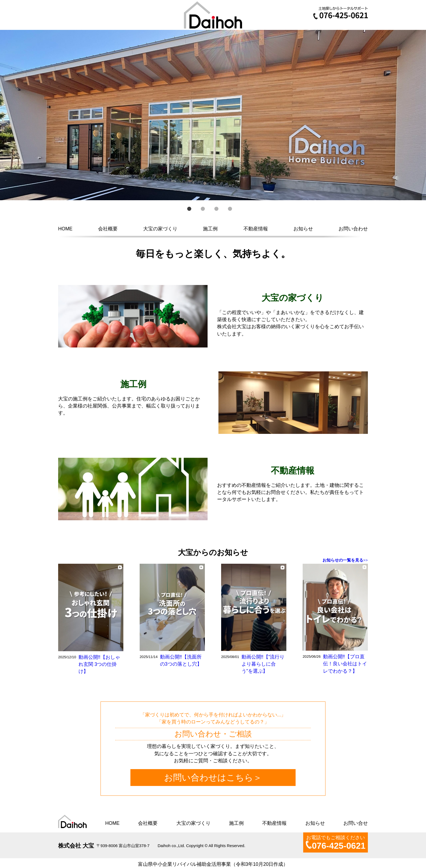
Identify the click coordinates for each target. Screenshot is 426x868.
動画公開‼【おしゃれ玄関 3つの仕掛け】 (99, 664)
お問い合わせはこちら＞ (213, 778)
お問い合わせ (353, 229)
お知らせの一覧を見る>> (345, 560)
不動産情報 (256, 229)
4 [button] (230, 209)
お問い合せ (356, 823)
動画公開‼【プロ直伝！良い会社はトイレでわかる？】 (345, 664)
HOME (65, 229)
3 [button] (216, 209)
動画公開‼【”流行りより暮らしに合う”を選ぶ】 (263, 664)
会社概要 (108, 229)
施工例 (210, 229)
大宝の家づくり (160, 229)
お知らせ (303, 229)
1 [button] (189, 209)
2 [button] (203, 209)
